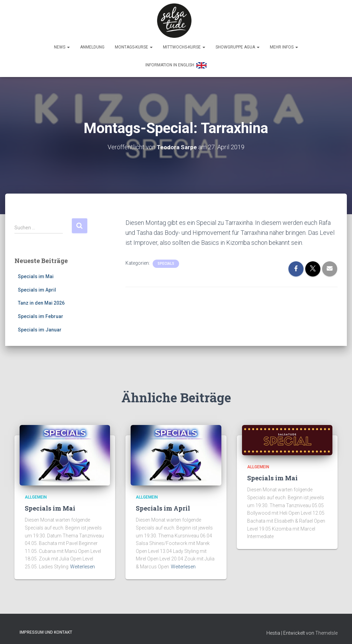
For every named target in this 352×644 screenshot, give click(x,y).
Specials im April (37, 286)
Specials (166, 260)
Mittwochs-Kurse (184, 44)
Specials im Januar (40, 326)
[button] (68, 44)
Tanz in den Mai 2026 (41, 299)
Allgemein (36, 493)
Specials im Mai (36, 273)
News (62, 44)
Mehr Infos (284, 44)
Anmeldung (92, 44)
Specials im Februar (41, 313)
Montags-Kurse (134, 44)
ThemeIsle (326, 629)
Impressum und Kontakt (46, 629)
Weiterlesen (82, 563)
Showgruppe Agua (238, 44)
